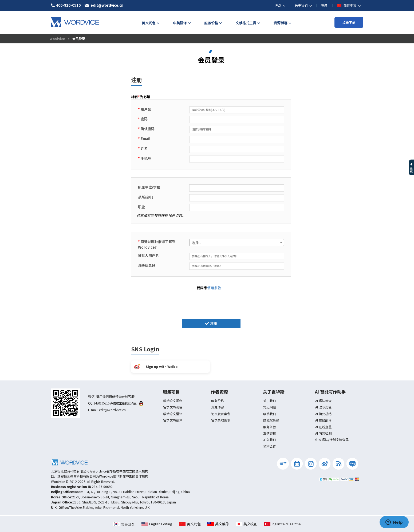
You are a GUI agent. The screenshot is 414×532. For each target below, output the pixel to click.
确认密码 (146, 129)
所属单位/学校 (149, 187)
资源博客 (218, 407)
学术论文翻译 (173, 414)
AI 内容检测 (323, 433)
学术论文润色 (173, 401)
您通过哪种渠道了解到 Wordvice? (157, 244)
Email (144, 139)
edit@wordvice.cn (112, 410)
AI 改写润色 (323, 407)
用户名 (145, 109)
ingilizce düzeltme (282, 524)
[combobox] (237, 243)
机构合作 (270, 446)
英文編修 (218, 524)
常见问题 (270, 407)
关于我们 (270, 401)
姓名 (143, 148)
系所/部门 (146, 197)
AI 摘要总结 (323, 414)
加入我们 (270, 440)
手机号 (145, 158)
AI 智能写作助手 (330, 392)
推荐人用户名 (148, 255)
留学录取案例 (221, 420)
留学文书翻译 (173, 420)
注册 (211, 323)
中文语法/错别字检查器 (332, 440)
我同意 (211, 288)
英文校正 (247, 524)
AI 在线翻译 (323, 420)
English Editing (157, 524)
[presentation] (211, 304)
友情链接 (270, 433)
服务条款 (270, 427)
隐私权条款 (271, 420)
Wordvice (58, 39)
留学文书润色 (173, 407)
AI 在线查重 (323, 427)
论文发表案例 (221, 414)
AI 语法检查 (323, 401)
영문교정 (124, 524)
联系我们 (270, 414)
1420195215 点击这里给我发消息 (118, 403)
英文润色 (190, 524)
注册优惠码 (147, 265)
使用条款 (214, 288)
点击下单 (349, 22)
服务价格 (218, 401)
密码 (143, 119)
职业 (141, 207)
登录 (324, 5)
